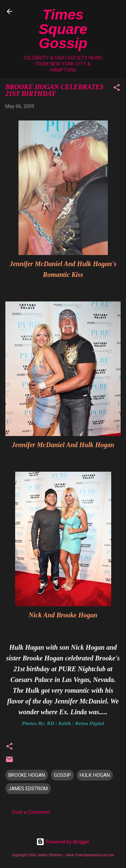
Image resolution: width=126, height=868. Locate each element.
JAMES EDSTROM (28, 789)
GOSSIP (62, 775)
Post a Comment (31, 812)
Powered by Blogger (63, 842)
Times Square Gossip (63, 29)
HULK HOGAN (95, 775)
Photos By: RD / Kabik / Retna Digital (63, 723)
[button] (117, 89)
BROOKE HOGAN (27, 775)
